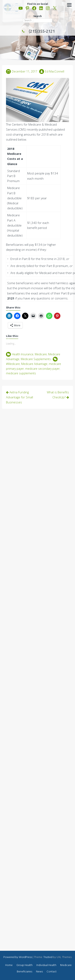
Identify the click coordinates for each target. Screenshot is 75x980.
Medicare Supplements (36, 359)
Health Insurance (23, 354)
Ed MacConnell (55, 71)
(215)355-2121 (38, 31)
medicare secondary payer (42, 369)
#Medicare (13, 364)
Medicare (41, 354)
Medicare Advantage (34, 364)
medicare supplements (21, 373)
